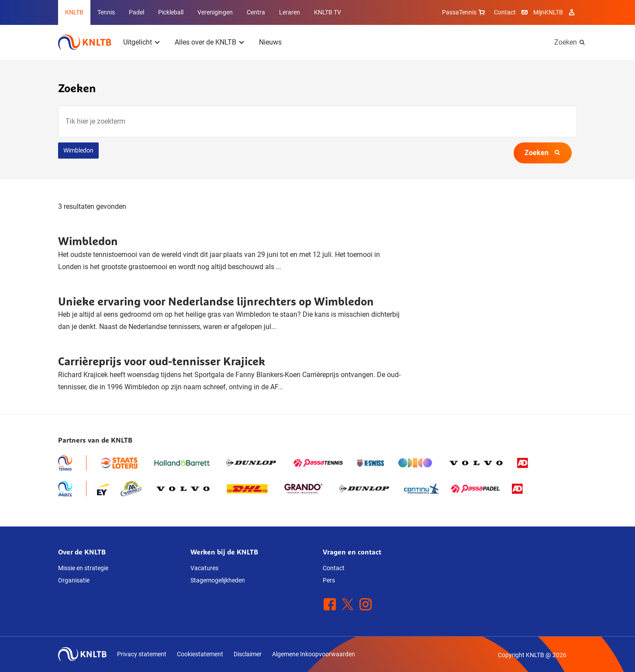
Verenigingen (215, 12)
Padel (136, 12)
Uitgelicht (138, 42)
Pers (329, 580)
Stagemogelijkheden (218, 580)
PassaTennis (464, 12)
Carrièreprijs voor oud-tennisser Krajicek (162, 361)
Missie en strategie (83, 568)
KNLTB (74, 12)
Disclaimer (248, 654)
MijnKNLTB (548, 12)
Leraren (290, 12)
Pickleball (171, 12)
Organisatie (74, 580)
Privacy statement (142, 654)
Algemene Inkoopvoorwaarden (314, 654)
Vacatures (204, 568)
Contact (505, 12)
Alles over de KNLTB (205, 42)
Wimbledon (78, 150)
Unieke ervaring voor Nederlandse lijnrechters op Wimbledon (216, 301)
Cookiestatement (200, 654)
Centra (256, 12)
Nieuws (270, 42)
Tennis (106, 12)
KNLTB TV (328, 12)
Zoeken (566, 42)
